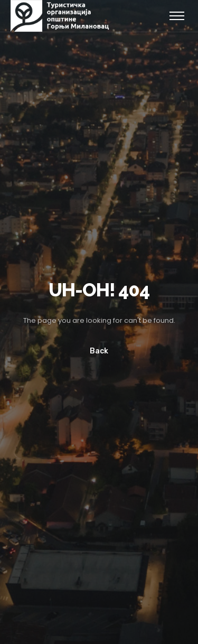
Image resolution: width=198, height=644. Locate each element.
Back (99, 351)
